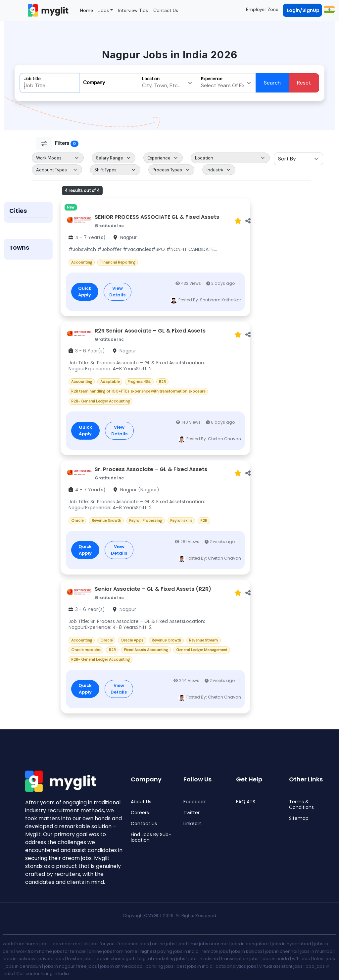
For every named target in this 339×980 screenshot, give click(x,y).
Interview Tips (133, 10)
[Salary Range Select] (114, 158)
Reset (304, 83)
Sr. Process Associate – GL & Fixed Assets (151, 469)
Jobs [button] (104, 10)
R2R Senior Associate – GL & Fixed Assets (150, 331)
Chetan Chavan (224, 439)
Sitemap (299, 818)
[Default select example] (58, 158)
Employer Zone (262, 9)
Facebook (195, 802)
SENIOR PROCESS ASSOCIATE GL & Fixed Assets (157, 217)
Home (87, 10)
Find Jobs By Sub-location (151, 837)
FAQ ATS (246, 802)
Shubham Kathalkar (220, 300)
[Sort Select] (298, 159)
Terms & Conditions (301, 805)
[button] (329, 9)
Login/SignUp (303, 10)
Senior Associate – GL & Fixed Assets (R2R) (153, 589)
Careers (140, 813)
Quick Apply (85, 292)
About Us (141, 802)
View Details (117, 292)
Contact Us (166, 10)
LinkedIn (193, 824)
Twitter (192, 813)
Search (272, 83)
